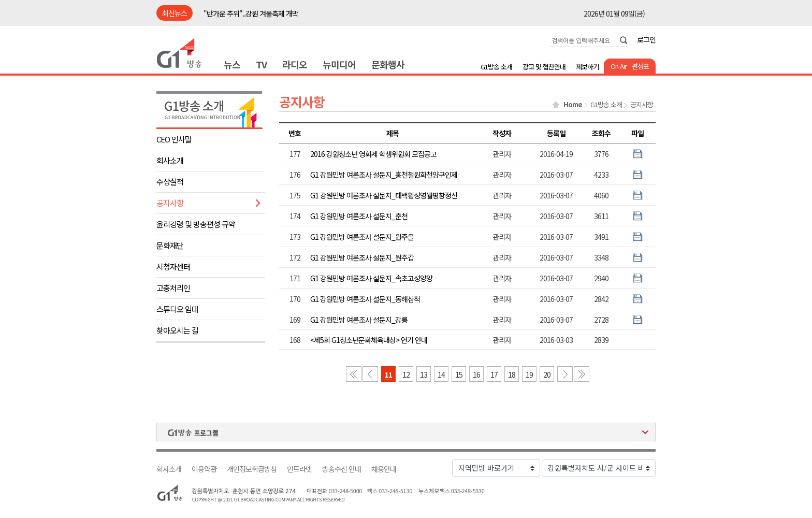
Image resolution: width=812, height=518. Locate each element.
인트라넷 (299, 469)
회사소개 (170, 160)
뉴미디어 (339, 64)
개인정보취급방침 (252, 469)
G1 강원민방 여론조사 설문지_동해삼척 (365, 299)
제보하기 (587, 67)
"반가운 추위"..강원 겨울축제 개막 (251, 13)
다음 (565, 374)
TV (261, 64)
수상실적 (170, 182)
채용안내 (384, 469)
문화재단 (170, 245)
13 (424, 375)
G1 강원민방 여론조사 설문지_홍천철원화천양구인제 (384, 175)
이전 (370, 374)
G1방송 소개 (496, 67)
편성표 (640, 66)
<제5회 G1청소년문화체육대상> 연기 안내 (369, 340)
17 (494, 375)
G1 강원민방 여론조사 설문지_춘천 (359, 216)
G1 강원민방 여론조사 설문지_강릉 (359, 320)
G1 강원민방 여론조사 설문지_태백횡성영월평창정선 (384, 195)
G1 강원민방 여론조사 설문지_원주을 (362, 237)
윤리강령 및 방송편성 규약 (196, 224)
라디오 (295, 64)
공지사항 (170, 203)
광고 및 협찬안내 (544, 67)
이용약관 (204, 469)
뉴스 (232, 64)
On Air (619, 66)
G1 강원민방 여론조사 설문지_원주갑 (362, 257)
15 (459, 375)
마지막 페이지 (582, 374)
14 (441, 375)
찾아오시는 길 (177, 330)
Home (573, 105)
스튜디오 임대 (177, 309)
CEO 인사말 (174, 139)
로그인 (646, 39)
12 (406, 375)
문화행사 (388, 64)
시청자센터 (173, 267)
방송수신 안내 (342, 469)
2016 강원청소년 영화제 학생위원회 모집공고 (373, 154)
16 (476, 375)
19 (529, 375)
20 (547, 375)
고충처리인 (173, 288)
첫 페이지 (354, 374)
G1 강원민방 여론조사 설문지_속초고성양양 (371, 278)
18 (512, 375)
